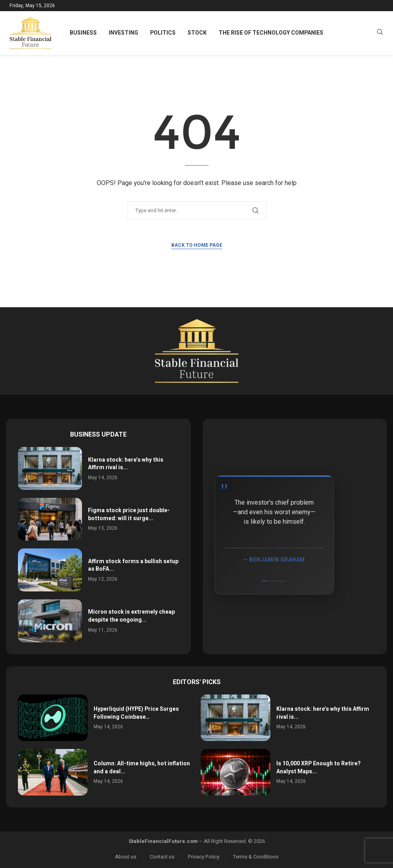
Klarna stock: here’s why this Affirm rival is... (126, 464)
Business (83, 33)
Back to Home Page (197, 245)
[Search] (380, 33)
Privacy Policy (204, 857)
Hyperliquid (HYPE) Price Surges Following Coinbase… (136, 713)
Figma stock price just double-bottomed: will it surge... (129, 514)
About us (126, 857)
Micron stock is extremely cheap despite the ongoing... (131, 616)
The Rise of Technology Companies (271, 33)
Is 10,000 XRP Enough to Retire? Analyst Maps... (319, 768)
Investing (123, 33)
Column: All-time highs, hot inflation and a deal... (142, 768)
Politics (163, 33)
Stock (197, 33)
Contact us (162, 857)
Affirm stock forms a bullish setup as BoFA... (133, 565)
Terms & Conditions (256, 857)
